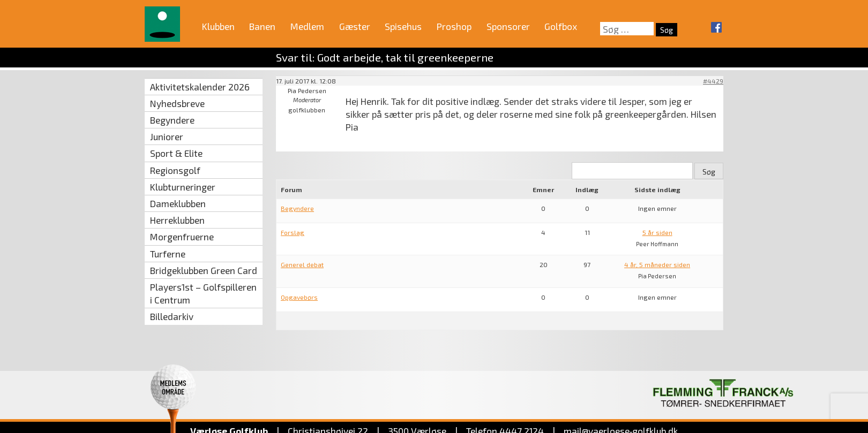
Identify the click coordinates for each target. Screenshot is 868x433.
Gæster (355, 26)
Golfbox (561, 26)
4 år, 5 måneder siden (657, 264)
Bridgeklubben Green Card (204, 270)
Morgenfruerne (182, 237)
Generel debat (302, 264)
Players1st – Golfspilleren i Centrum (203, 293)
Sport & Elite (176, 153)
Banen (262, 26)
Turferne (168, 254)
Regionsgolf (175, 170)
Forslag (293, 232)
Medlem (307, 26)
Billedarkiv (172, 316)
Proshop (454, 26)
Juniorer (167, 136)
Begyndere (172, 120)
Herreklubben (177, 220)
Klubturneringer (183, 187)
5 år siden (657, 232)
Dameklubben (178, 203)
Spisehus (403, 26)
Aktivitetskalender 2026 (200, 87)
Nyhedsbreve (177, 103)
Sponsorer (508, 26)
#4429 (713, 81)
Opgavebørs (299, 297)
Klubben (218, 26)
